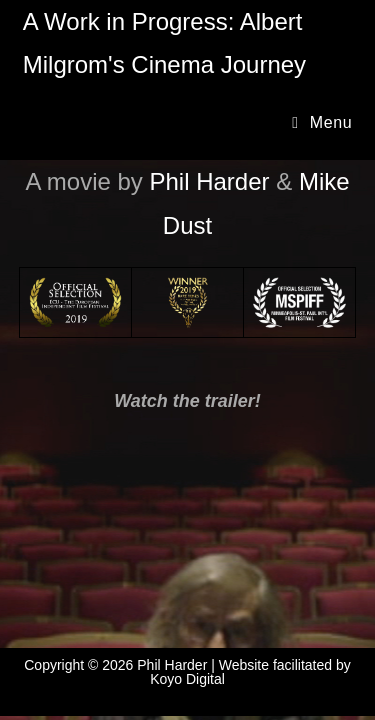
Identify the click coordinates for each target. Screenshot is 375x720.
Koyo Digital (187, 679)
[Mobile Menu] (322, 122)
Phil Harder (210, 181)
